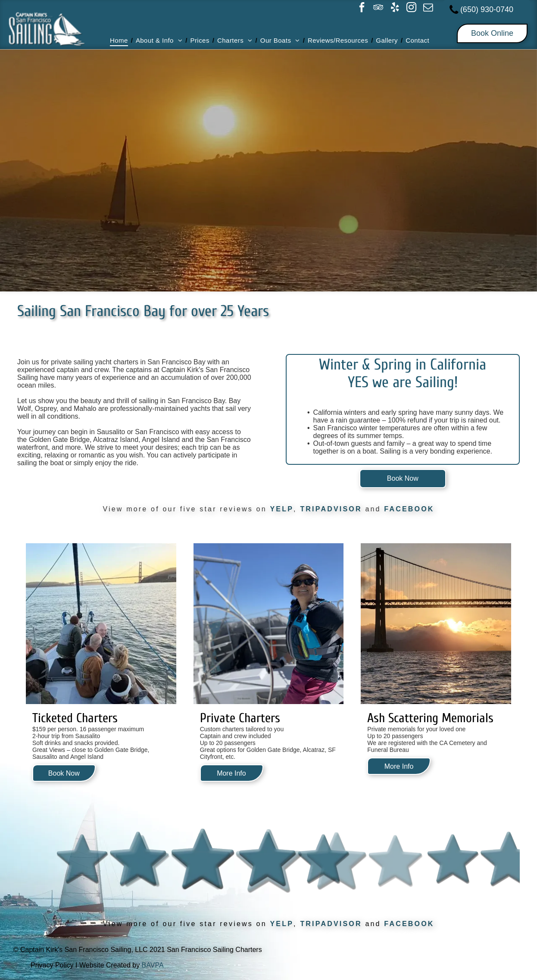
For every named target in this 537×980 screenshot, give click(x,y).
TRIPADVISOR (331, 509)
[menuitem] (120, 40)
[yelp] (395, 8)
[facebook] (362, 8)
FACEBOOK (409, 509)
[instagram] (412, 8)
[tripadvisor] (378, 8)
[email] (428, 8)
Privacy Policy (52, 965)
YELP (282, 509)
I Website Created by (108, 965)
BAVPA (153, 965)
